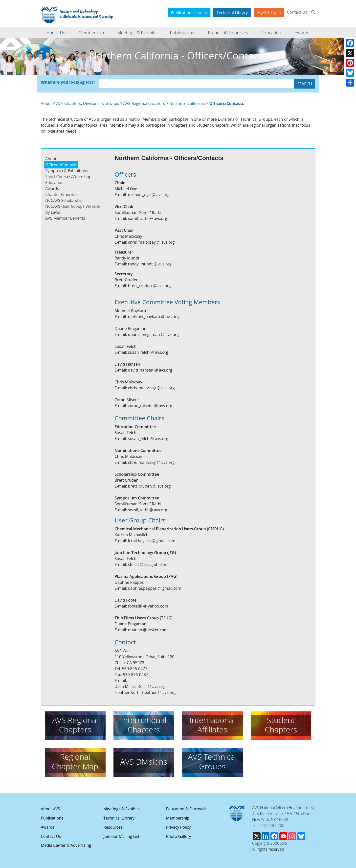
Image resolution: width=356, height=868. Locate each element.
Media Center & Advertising (66, 845)
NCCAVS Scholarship (64, 200)
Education (54, 183)
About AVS (50, 103)
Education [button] (271, 33)
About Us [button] (56, 33)
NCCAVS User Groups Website (73, 206)
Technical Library (232, 13)
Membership (178, 818)
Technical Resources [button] (228, 33)
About (51, 159)
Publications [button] (182, 33)
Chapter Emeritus (61, 194)
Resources (113, 827)
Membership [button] (91, 33)
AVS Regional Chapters (144, 103)
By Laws (53, 212)
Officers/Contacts (61, 165)
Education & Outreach (186, 809)
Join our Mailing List (121, 836)
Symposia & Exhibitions (67, 171)
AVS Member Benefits (65, 218)
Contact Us (297, 12)
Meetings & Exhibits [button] (137, 33)
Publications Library (189, 13)
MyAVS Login (269, 13)
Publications (52, 818)
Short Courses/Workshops (69, 177)
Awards (52, 188)
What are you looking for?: (68, 82)
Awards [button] (302, 33)
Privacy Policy (178, 827)
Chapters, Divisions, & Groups (92, 103)
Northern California (187, 103)
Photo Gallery (179, 836)
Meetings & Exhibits (121, 809)
